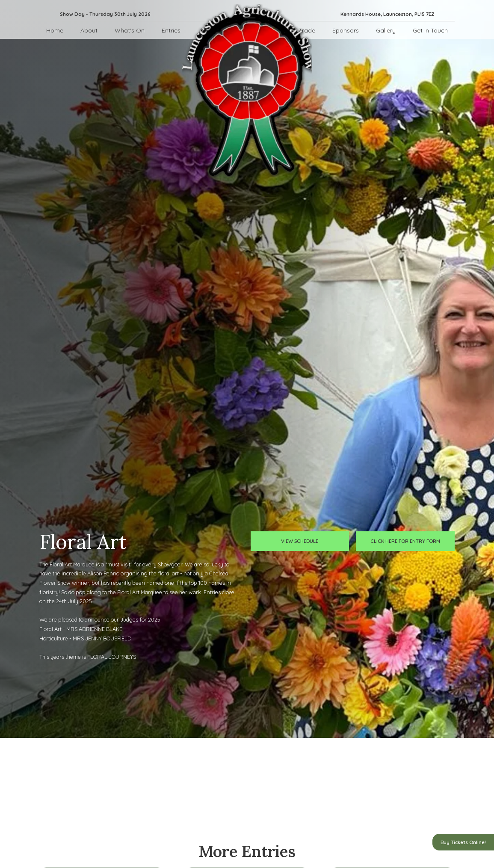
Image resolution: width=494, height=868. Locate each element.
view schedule (300, 541)
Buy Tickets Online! (463, 842)
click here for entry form (405, 541)
